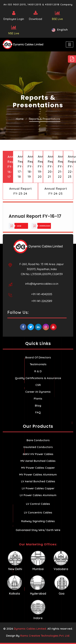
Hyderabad (38, 585)
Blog (38, 406)
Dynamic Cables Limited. (30, 629)
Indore (38, 610)
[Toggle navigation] (70, 44)
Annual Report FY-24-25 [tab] (56, 191)
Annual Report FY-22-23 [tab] (71, 167)
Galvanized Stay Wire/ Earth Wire (38, 530)
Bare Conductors (38, 440)
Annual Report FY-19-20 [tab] (40, 167)
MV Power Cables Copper (38, 468)
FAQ (38, 412)
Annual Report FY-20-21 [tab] (50, 167)
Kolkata (15, 585)
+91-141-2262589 (42, 301)
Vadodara (61, 561)
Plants (38, 399)
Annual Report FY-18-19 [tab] (30, 167)
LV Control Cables (38, 504)
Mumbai (38, 561)
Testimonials (38, 364)
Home (20, 119)
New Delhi (15, 561)
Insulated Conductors (38, 447)
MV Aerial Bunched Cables (38, 461)
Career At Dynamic (38, 392)
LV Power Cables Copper (38, 488)
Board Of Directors (38, 357)
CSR (38, 385)
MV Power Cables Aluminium (38, 474)
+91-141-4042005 (42, 294)
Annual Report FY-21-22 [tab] (61, 167)
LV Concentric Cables (38, 512)
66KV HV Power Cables (38, 454)
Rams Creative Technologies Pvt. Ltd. (45, 636)
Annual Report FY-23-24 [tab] (20, 191)
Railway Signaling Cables (38, 521)
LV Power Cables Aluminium (38, 495)
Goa (62, 585)
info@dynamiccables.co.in (42, 284)
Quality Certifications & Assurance (38, 378)
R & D (38, 371)
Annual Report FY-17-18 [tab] (20, 167)
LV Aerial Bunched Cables (38, 481)
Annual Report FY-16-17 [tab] (10, 167)
